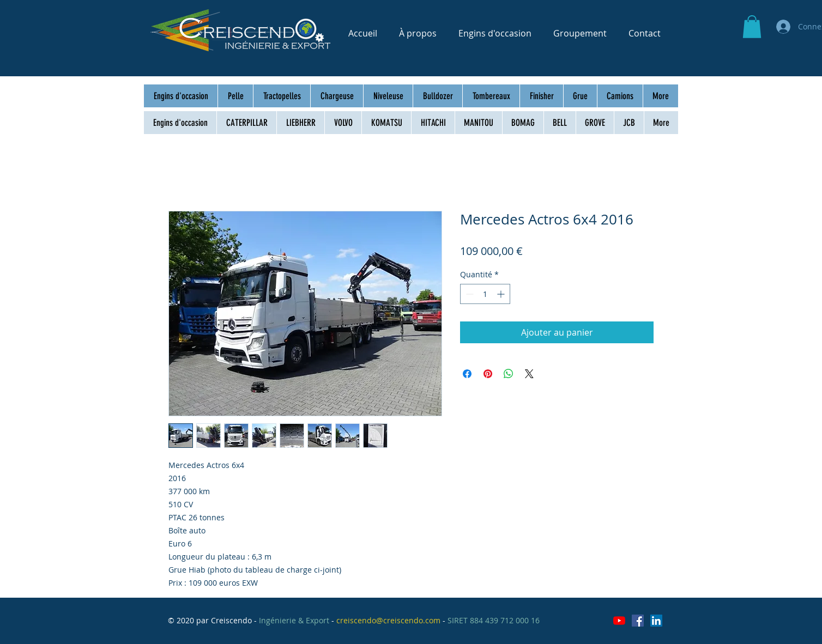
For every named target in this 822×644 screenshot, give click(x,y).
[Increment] (502, 294)
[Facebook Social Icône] (638, 621)
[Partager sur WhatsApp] (509, 374)
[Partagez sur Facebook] (467, 374)
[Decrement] (469, 294)
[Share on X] (529, 374)
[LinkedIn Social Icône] (656, 621)
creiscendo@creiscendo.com (388, 620)
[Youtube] (619, 621)
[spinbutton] (485, 294)
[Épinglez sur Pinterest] (488, 374)
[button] (752, 27)
